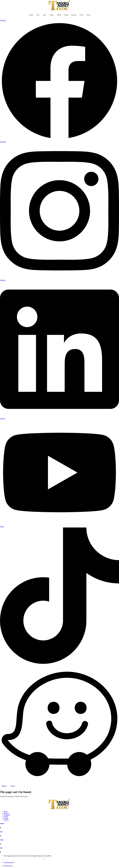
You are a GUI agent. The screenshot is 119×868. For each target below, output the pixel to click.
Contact (89, 15)
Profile (82, 15)
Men (38, 15)
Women (30, 15)
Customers (74, 15)
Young (51, 15)
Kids (44, 15)
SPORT (59, 15)
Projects (66, 15)
